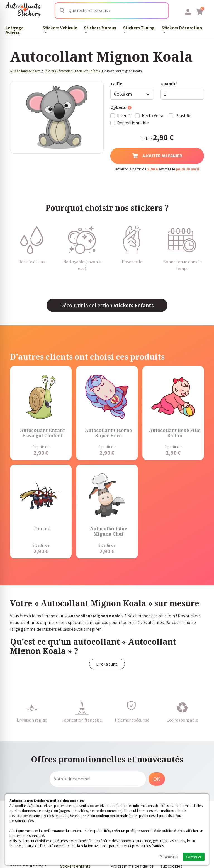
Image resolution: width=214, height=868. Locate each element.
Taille (116, 84)
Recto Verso (153, 116)
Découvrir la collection (107, 305)
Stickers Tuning (139, 29)
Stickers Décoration (182, 29)
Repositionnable (133, 123)
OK (157, 779)
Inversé (124, 116)
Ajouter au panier (157, 156)
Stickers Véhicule (60, 29)
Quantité (169, 84)
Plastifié (183, 116)
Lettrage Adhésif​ (15, 30)
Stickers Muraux (100, 29)
